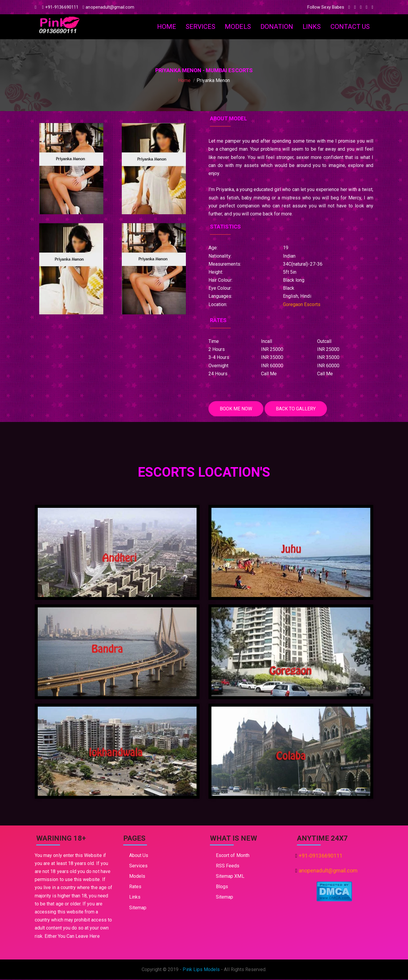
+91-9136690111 (60, 7)
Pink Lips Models (201, 970)
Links (312, 27)
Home (167, 27)
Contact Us (350, 27)
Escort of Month (233, 856)
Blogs (222, 887)
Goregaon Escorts (302, 304)
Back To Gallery (299, 409)
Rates (135, 887)
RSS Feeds (228, 866)
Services (200, 27)
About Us (139, 856)
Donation (277, 27)
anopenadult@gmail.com (109, 7)
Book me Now (237, 409)
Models (238, 27)
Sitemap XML (230, 877)
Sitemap (138, 908)
